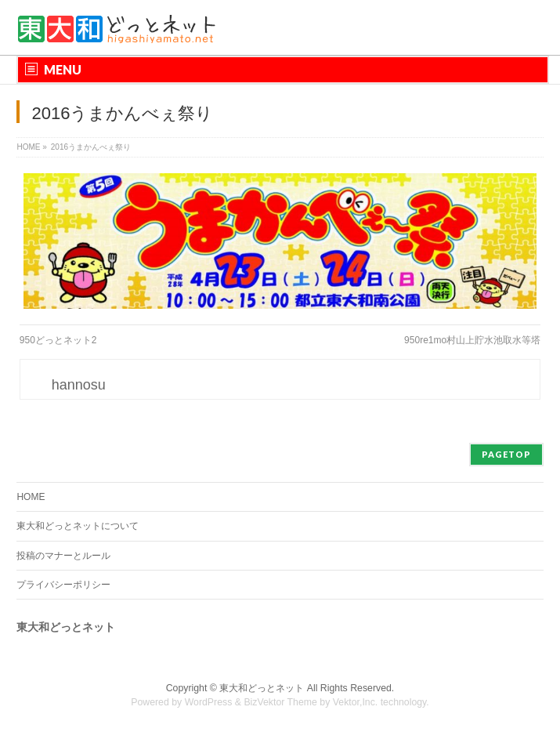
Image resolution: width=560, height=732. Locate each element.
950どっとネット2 (58, 340)
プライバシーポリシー (63, 585)
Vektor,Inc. (356, 702)
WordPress (209, 702)
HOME (31, 497)
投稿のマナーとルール (63, 556)
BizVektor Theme (280, 702)
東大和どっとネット (262, 688)
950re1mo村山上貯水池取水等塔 (472, 340)
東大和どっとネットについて (78, 526)
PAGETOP (506, 454)
